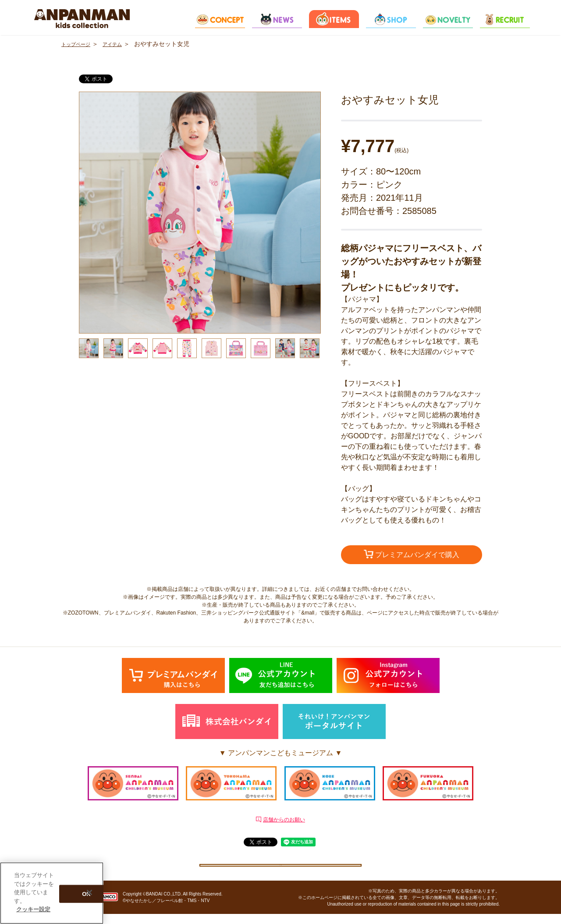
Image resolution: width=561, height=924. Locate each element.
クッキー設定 (280, 869)
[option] (200, 213)
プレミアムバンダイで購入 (412, 555)
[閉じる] (89, 892)
